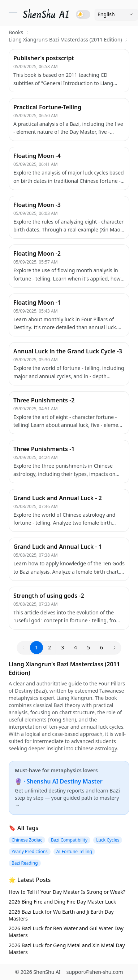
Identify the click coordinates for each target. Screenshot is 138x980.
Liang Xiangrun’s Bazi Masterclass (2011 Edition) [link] (65, 39)
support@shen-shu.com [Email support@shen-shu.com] (95, 972)
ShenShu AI (47, 972)
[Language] (116, 14)
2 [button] (49, 647)
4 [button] (76, 647)
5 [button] (89, 647)
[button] (115, 648)
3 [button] (62, 647)
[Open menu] (13, 14)
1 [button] (36, 647)
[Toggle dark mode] (83, 14)
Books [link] (16, 32)
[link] (47, 14)
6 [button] (102, 647)
